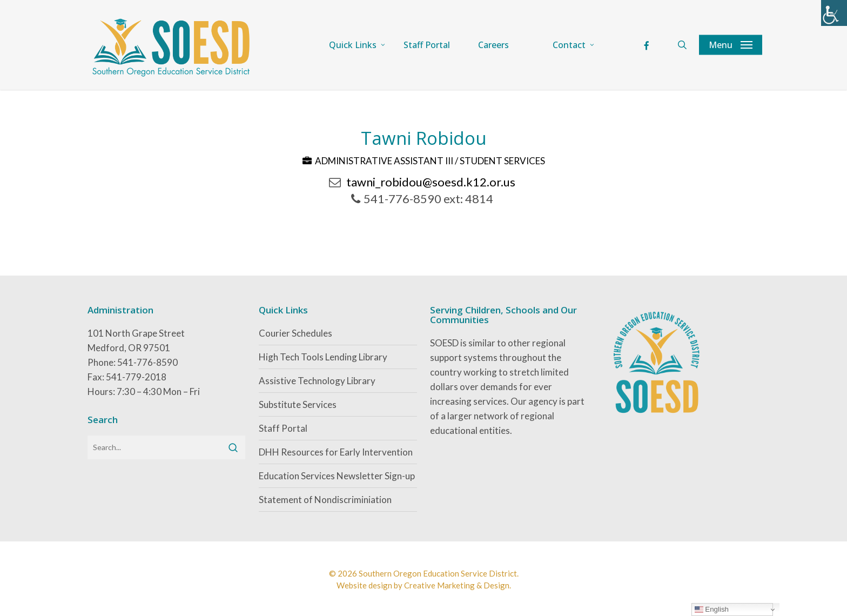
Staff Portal (283, 428)
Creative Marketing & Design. (458, 585)
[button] (731, 45)
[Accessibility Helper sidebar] (834, 13)
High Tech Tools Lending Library (323, 357)
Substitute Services (298, 404)
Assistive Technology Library (317, 381)
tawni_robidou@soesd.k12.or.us (431, 182)
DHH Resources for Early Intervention (336, 452)
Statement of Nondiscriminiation (325, 500)
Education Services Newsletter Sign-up (337, 476)
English (712, 610)
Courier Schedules (295, 333)
